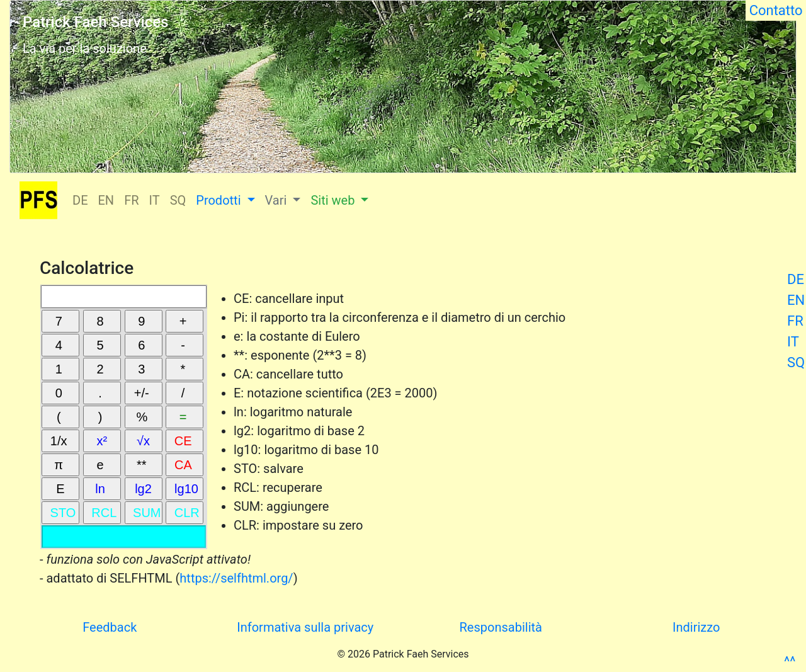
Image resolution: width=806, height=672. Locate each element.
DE (796, 279)
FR (795, 321)
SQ (796, 362)
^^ (790, 662)
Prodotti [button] (220, 200)
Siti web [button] (334, 200)
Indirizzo (696, 627)
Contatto (776, 10)
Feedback (110, 627)
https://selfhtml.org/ (236, 578)
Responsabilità (501, 627)
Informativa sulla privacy (305, 627)
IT (793, 342)
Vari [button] (278, 200)
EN (796, 300)
